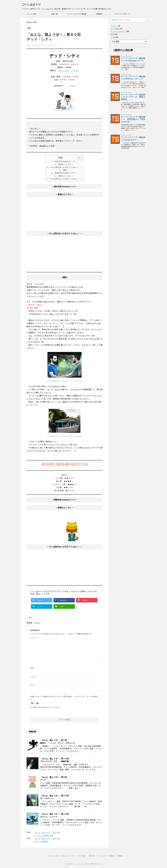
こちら (43, 594)
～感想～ (65, 170)
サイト (33, 685)
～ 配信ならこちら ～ (65, 164)
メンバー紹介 (32, 14)
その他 (113, 37)
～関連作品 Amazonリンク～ (65, 173)
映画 (30, 617)
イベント (114, 26)
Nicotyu (37, 623)
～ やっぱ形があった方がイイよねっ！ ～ (65, 167)
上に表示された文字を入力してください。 (46, 707)
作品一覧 (54, 14)
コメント (34, 638)
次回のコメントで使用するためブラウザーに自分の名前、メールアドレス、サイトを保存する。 (64, 698)
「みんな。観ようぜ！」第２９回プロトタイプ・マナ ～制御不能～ (55, 760)
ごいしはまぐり (31, 4)
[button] (79, 158)
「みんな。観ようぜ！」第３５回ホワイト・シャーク (54, 815)
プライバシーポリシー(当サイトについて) (61, 856)
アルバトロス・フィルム (68, 70)
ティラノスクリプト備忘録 (77, 14)
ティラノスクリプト (118, 31)
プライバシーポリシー (122, 14)
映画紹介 (100, 14)
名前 (32, 668)
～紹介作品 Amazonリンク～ (65, 161)
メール (33, 677)
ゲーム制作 (115, 29)
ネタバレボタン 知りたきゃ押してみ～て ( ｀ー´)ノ (65, 464)
